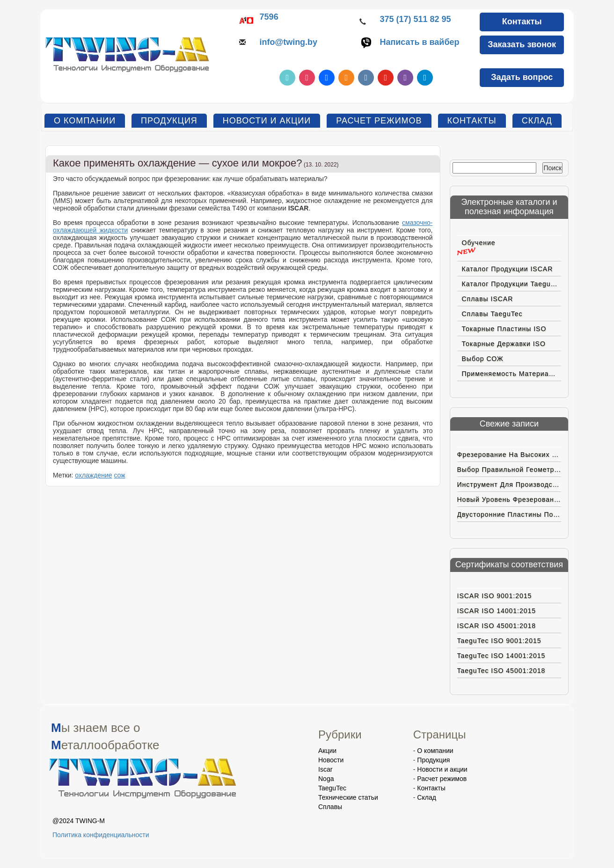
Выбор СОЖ (483, 359)
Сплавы (330, 807)
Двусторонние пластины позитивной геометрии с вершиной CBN (509, 514)
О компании (85, 121)
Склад (537, 121)
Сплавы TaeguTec (492, 314)
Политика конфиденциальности (101, 835)
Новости (331, 760)
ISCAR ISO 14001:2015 (497, 611)
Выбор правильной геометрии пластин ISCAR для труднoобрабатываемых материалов (509, 470)
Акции (327, 751)
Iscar (325, 769)
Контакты (522, 22)
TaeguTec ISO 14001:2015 (501, 656)
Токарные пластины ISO (504, 329)
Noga (326, 779)
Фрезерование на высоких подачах (509, 455)
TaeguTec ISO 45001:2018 (501, 671)
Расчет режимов (379, 121)
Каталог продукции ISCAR (508, 269)
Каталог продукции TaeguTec (512, 284)
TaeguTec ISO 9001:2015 (499, 641)
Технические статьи (348, 797)
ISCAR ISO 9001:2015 (495, 596)
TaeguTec (332, 788)
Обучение (479, 243)
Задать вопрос (522, 77)
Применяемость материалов (512, 374)
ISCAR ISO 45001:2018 (497, 626)
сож (119, 475)
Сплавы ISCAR (488, 299)
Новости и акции (267, 121)
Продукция (169, 121)
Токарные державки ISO (504, 344)
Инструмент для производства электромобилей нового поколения (509, 485)
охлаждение (93, 475)
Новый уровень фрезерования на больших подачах (509, 499)
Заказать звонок (522, 44)
